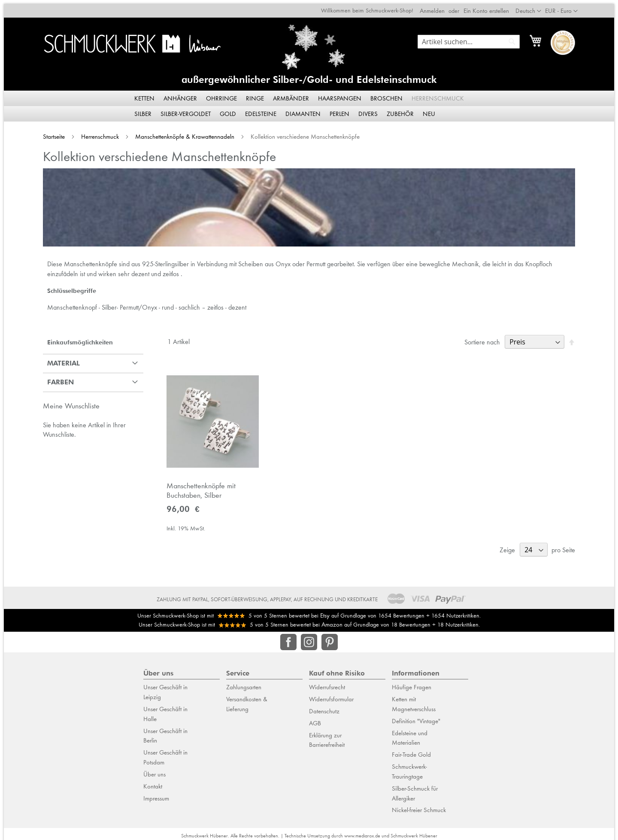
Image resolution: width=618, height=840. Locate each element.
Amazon (332, 621)
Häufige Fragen (412, 683)
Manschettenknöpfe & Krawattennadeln (186, 133)
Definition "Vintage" (416, 717)
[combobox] (469, 38)
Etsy (325, 612)
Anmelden (432, 7)
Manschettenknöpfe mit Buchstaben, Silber (201, 487)
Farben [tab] (61, 378)
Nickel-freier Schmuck (419, 806)
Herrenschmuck (101, 133)
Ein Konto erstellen (486, 7)
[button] (561, 7)
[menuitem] (145, 94)
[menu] (309, 102)
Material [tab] (64, 359)
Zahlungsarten (244, 683)
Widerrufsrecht (327, 683)
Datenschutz (324, 707)
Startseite (55, 133)
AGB (315, 719)
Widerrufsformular (331, 695)
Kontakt (153, 782)
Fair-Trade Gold (411, 751)
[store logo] (133, 40)
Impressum (156, 794)
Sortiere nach (482, 338)
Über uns (154, 770)
